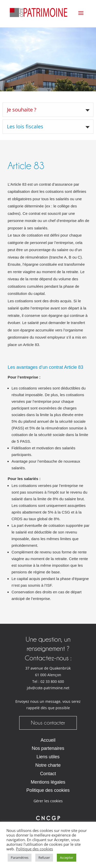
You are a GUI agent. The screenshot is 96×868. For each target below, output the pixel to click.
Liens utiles (48, 757)
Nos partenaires (48, 748)
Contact (48, 774)
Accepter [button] (67, 858)
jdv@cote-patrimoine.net (48, 688)
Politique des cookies (48, 790)
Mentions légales (48, 782)
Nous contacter (48, 723)
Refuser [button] (44, 858)
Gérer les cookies (48, 801)
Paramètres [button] (20, 858)
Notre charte (48, 765)
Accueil (48, 740)
